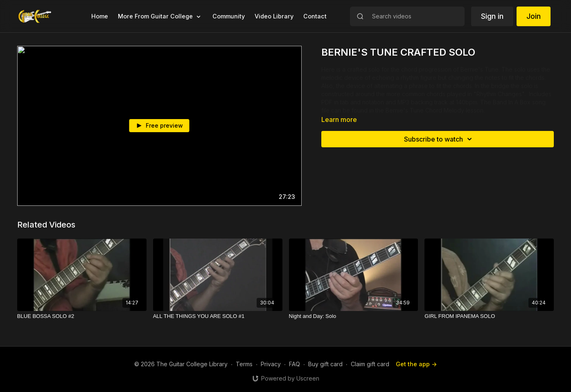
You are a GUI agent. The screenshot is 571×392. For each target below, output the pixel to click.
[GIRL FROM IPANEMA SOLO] (489, 316)
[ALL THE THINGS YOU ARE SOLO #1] (218, 316)
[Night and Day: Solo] (354, 316)
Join (534, 16)
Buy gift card (325, 364)
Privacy (271, 364)
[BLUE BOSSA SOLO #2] (82, 316)
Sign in (492, 16)
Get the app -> (416, 364)
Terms (244, 364)
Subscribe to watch (439, 139)
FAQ (295, 364)
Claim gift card (370, 364)
